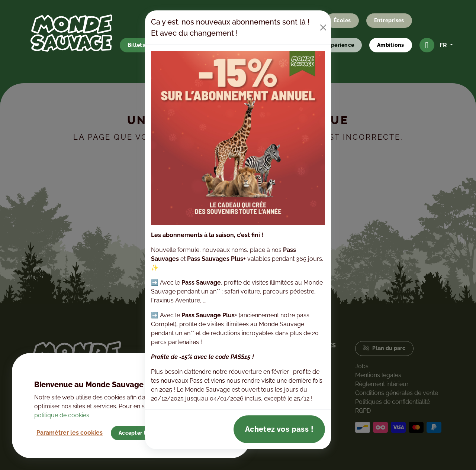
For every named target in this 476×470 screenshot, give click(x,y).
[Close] (323, 27)
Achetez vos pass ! (279, 429)
